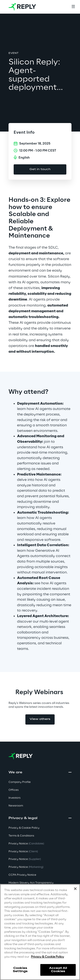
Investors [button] (15, 798)
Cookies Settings (20, 970)
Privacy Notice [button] (26, 844)
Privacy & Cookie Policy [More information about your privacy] (47, 957)
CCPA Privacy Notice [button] (22, 875)
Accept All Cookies (58, 970)
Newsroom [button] (16, 806)
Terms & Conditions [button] (21, 836)
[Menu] (73, 7)
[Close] (75, 889)
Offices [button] (14, 790)
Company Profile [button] (20, 782)
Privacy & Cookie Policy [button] (24, 828)
